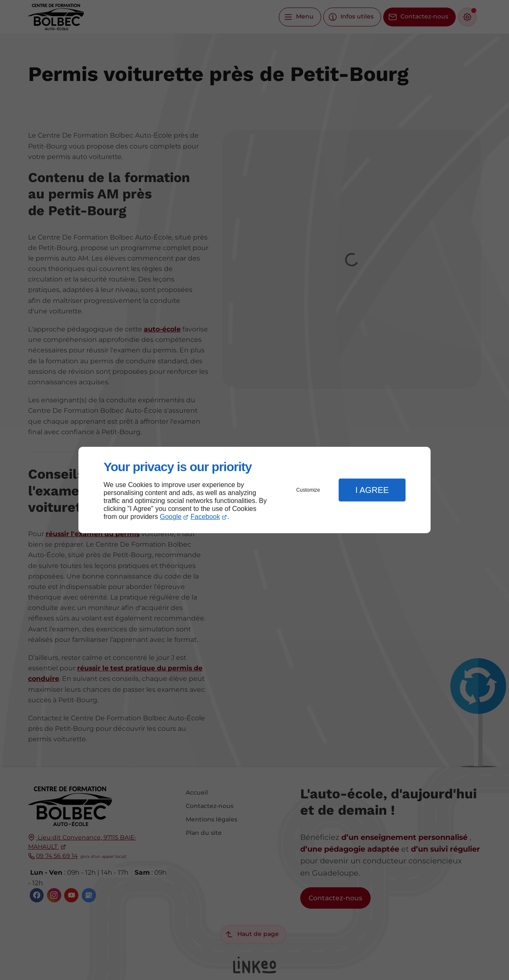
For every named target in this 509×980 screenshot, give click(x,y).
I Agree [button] (372, 490)
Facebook (205, 517)
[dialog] (254, 490)
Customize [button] (308, 490)
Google (171, 517)
